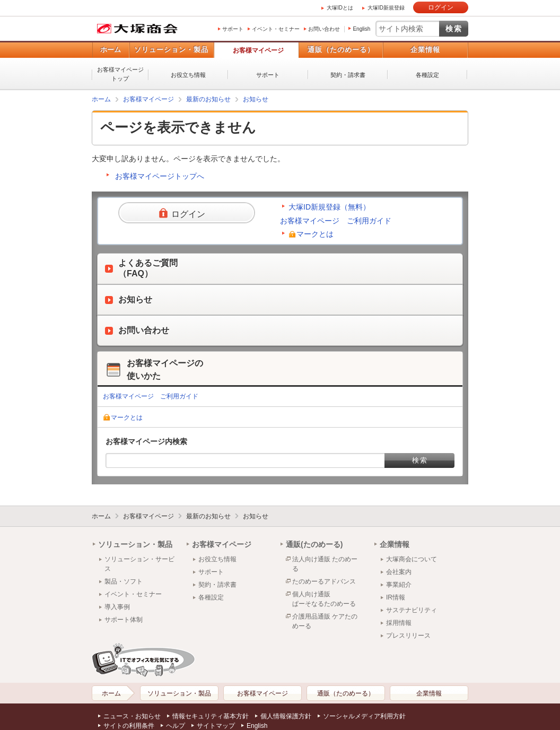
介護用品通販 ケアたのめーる (325, 621)
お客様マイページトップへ (160, 176)
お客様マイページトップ (120, 74)
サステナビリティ (412, 610)
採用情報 (399, 623)
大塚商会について (412, 559)
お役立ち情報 (188, 75)
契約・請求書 (348, 75)
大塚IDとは (340, 8)
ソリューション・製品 (171, 50)
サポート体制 (124, 620)
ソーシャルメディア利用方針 (364, 716)
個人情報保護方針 (286, 716)
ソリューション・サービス (139, 564)
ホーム (111, 50)
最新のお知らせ (208, 99)
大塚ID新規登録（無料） (329, 207)
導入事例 (117, 607)
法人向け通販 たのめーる (325, 564)
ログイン (441, 7)
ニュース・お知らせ (132, 716)
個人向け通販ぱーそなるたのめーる (324, 599)
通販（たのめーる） (341, 50)
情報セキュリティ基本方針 (211, 716)
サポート (233, 29)
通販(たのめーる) (314, 544)
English (361, 29)
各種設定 (427, 75)
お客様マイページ (258, 50)
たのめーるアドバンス (324, 581)
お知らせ (256, 99)
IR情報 (396, 597)
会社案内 (399, 572)
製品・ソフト (124, 581)
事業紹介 (399, 585)
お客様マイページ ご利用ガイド (336, 221)
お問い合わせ (324, 29)
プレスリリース (408, 636)
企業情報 (425, 50)
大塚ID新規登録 (386, 8)
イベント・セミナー (276, 29)
